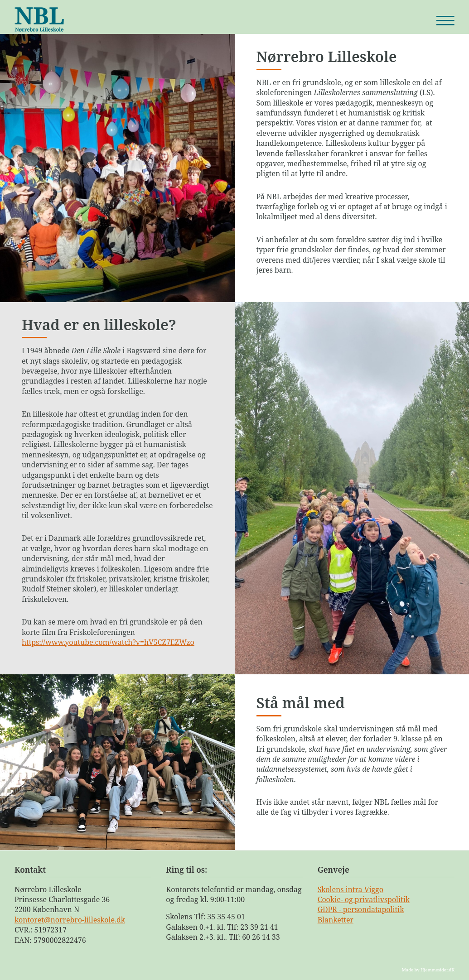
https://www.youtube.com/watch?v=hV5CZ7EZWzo (108, 642)
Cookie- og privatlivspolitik (364, 899)
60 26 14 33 (261, 937)
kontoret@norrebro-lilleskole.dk (70, 920)
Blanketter (336, 920)
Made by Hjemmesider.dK (428, 970)
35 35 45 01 (226, 917)
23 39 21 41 (259, 927)
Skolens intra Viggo (351, 889)
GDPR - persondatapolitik (361, 909)
